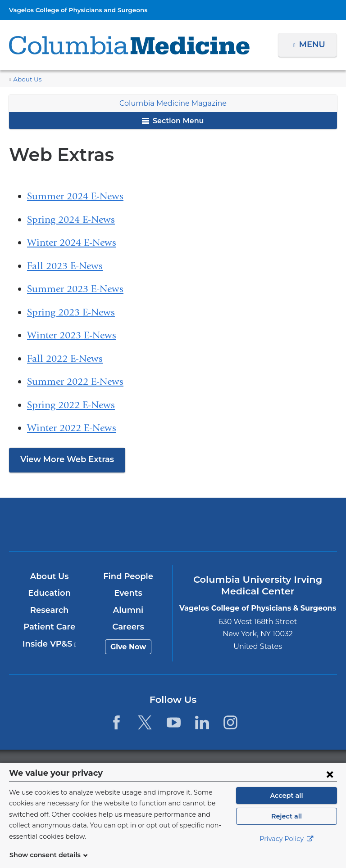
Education (50, 593)
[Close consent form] (330, 785)
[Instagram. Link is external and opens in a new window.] (230, 722)
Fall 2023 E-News (65, 266)
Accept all (287, 806)
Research (50, 610)
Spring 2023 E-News (71, 312)
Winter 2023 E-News (72, 335)
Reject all (286, 827)
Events (129, 593)
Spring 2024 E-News (71, 220)
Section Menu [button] (173, 121)
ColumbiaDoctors (280, 524)
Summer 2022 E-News (75, 382)
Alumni (129, 610)
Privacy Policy (287, 850)
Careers (129, 627)
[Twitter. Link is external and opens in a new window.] (145, 722)
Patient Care (50, 627)
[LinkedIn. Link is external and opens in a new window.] (202, 722)
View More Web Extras (63, 459)
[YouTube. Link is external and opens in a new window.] (174, 722)
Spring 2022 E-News (71, 405)
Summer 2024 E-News (75, 196)
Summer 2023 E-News (75, 289)
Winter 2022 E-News (72, 428)
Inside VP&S (50, 644)
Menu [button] (313, 45)
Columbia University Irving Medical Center (66, 524)
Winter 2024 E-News (72, 243)
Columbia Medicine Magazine (173, 103)
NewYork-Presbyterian (173, 528)
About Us (26, 79)
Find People (129, 576)
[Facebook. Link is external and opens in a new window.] (116, 722)
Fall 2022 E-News (65, 359)
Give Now (129, 647)
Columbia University (191, 767)
